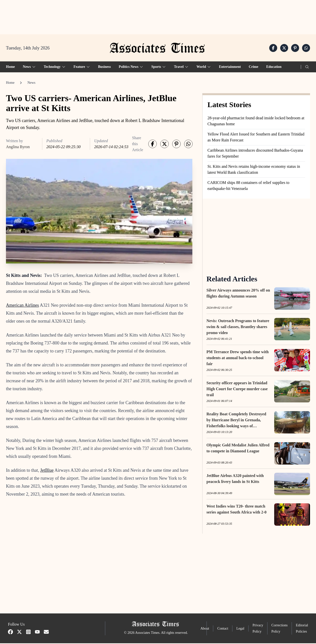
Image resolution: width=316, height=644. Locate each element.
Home (10, 67)
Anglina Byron (18, 148)
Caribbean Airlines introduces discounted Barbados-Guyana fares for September (255, 154)
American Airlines (22, 306)
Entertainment (230, 67)
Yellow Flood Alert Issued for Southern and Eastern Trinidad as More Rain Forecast (256, 138)
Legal (240, 629)
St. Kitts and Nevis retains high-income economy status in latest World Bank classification (254, 170)
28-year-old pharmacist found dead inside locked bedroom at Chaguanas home (256, 122)
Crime (254, 67)
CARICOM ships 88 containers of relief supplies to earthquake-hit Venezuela (248, 186)
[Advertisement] (158, 15)
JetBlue (47, 471)
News (31, 83)
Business (104, 67)
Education (274, 67)
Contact (223, 629)
